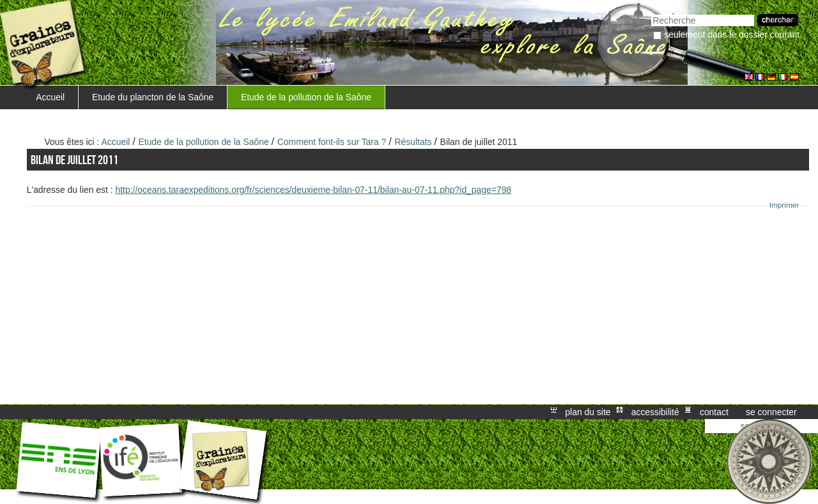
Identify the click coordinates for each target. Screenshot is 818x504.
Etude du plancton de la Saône (153, 97)
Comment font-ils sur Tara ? (332, 142)
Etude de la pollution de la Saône (306, 97)
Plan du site (588, 412)
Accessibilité (655, 412)
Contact (714, 412)
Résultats (413, 142)
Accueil (50, 97)
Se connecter (771, 412)
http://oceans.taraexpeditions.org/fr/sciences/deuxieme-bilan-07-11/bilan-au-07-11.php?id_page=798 (313, 190)
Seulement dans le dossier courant (732, 34)
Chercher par (651, 13)
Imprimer (784, 205)
